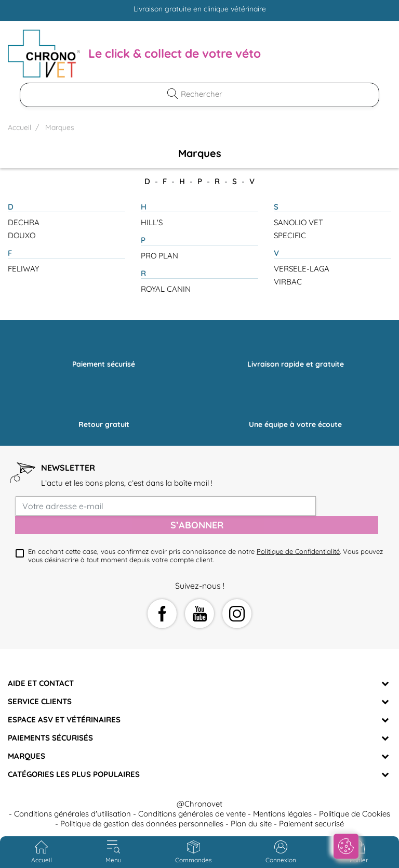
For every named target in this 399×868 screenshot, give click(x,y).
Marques (26, 756)
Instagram (237, 614)
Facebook (162, 614)
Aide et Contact (41, 683)
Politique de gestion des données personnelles (142, 824)
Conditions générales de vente (192, 814)
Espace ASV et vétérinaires (64, 720)
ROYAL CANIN (166, 289)
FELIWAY (23, 269)
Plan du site (251, 824)
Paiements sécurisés (50, 738)
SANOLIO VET (298, 222)
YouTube (199, 614)
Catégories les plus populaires (74, 774)
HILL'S (152, 222)
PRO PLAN (159, 256)
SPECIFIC (290, 235)
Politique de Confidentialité (298, 551)
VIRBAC (288, 282)
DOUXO (22, 235)
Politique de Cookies (355, 814)
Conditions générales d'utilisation (72, 814)
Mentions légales (282, 814)
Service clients (40, 701)
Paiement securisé (311, 824)
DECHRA (24, 222)
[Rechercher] (206, 94)
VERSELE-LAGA (302, 269)
